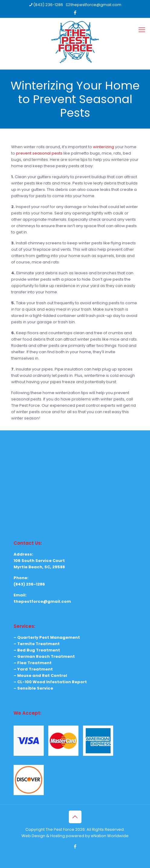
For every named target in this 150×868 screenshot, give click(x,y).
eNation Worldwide (110, 836)
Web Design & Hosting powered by (56, 836)
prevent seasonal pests (39, 153)
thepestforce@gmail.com (42, 601)
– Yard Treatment (33, 669)
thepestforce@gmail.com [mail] (96, 5)
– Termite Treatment (37, 644)
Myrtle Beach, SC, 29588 (39, 567)
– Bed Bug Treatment (37, 650)
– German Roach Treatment (44, 656)
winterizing (104, 147)
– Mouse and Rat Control (40, 675)
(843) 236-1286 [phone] (48, 5)
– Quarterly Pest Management (47, 637)
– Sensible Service (33, 688)
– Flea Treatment (33, 663)
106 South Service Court (39, 561)
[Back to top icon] (75, 817)
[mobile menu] (142, 30)
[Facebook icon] (75, 13)
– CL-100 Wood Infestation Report (50, 682)
